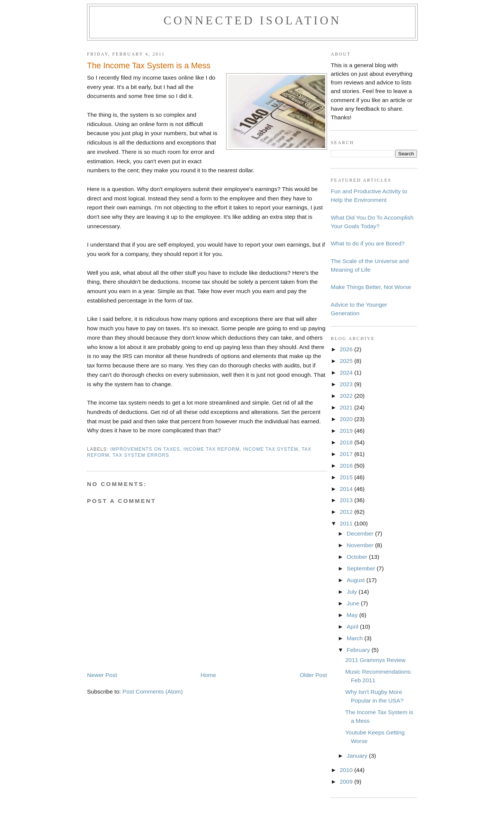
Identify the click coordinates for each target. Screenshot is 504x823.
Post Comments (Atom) (153, 691)
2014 (347, 489)
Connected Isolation (252, 20)
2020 (347, 419)
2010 (347, 770)
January (358, 756)
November (361, 545)
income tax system (271, 449)
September (361, 568)
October (358, 557)
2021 (347, 407)
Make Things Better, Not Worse (371, 287)
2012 (347, 512)
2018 (347, 442)
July (352, 592)
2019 (347, 431)
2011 (347, 523)
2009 (347, 782)
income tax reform (211, 449)
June (354, 603)
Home (208, 675)
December (361, 533)
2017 (347, 454)
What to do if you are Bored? (368, 243)
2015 (347, 477)
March (355, 638)
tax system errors (141, 455)
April (353, 627)
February (359, 650)
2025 (347, 361)
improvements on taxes (145, 449)
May (353, 615)
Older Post (313, 675)
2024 (347, 372)
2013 (347, 500)
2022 (347, 396)
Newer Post (102, 675)
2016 (347, 466)
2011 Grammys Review (376, 660)
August (356, 580)
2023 (347, 384)
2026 (347, 349)
